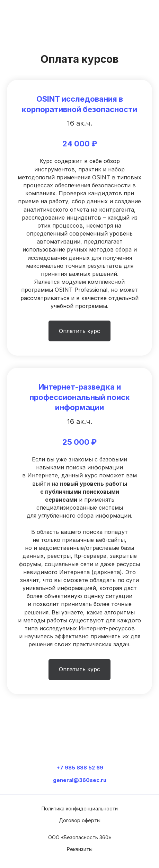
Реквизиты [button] (80, 849)
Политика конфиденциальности (80, 809)
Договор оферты (80, 820)
